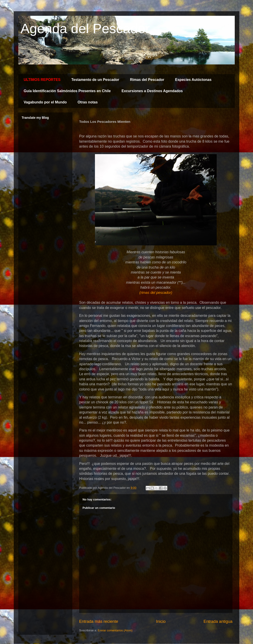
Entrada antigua (218, 621)
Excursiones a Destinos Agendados (152, 91)
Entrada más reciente (99, 621)
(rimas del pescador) (156, 293)
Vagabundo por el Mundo (45, 102)
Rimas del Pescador (147, 80)
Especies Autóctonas (193, 80)
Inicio (161, 621)
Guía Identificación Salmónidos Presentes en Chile (67, 91)
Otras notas (88, 102)
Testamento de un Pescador (95, 80)
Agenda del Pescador (85, 29)
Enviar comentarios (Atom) (115, 630)
